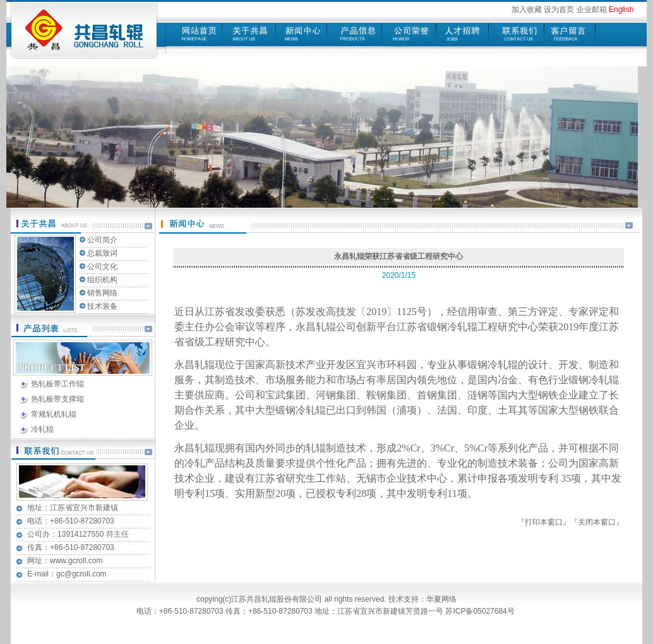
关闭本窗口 (597, 522)
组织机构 (102, 280)
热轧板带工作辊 (57, 384)
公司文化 (102, 266)
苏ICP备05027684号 (481, 611)
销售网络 (102, 293)
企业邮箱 (592, 9)
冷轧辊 (42, 429)
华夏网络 (441, 599)
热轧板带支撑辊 (57, 399)
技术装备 (102, 306)
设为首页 (559, 9)
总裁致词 (102, 253)
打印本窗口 (544, 522)
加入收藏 (527, 9)
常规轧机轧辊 (54, 414)
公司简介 (102, 240)
